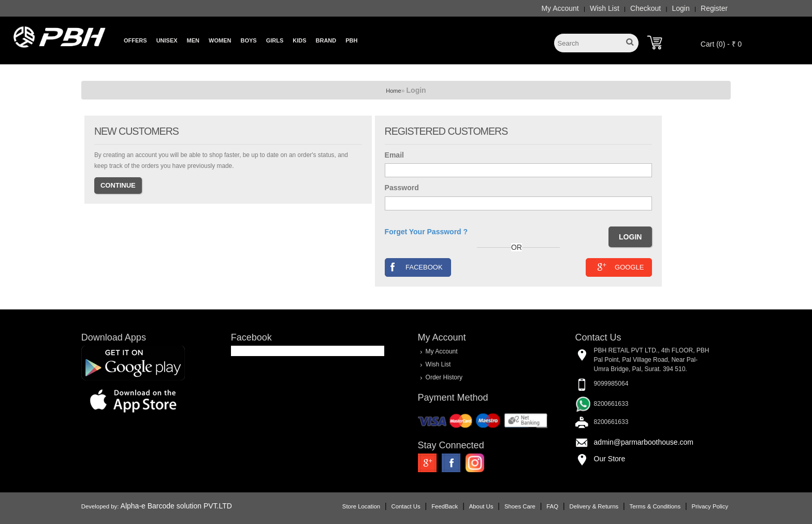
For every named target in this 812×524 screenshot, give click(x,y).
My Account (560, 8)
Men (193, 40)
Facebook (414, 267)
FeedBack (445, 506)
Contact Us (406, 506)
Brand (326, 40)
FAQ (552, 506)
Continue (118, 185)
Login (681, 8)
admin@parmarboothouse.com (644, 442)
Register (714, 8)
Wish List (605, 8)
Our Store (610, 459)
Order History (444, 377)
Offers (135, 40)
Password (402, 188)
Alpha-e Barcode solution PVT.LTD (176, 506)
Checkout (646, 8)
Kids (299, 40)
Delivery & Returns (594, 506)
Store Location (361, 506)
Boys (248, 40)
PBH (351, 40)
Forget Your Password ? (426, 232)
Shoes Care (520, 506)
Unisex (167, 40)
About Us (481, 506)
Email (394, 155)
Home (393, 91)
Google (619, 267)
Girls (275, 40)
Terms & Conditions (655, 506)
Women (220, 40)
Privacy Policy (710, 506)
